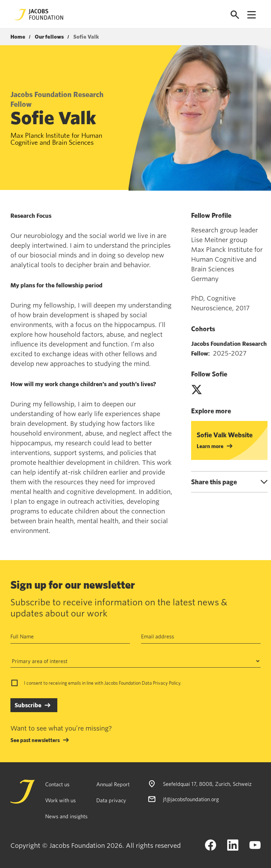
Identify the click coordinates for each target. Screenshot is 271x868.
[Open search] (235, 15)
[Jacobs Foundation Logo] (39, 15)
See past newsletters (35, 740)
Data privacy (111, 800)
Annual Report (113, 784)
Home (18, 37)
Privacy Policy (167, 683)
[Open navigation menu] (252, 15)
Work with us (60, 800)
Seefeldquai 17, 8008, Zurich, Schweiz (207, 784)
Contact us (57, 784)
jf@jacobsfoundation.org (191, 799)
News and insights (66, 816)
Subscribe (28, 705)
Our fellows (49, 37)
